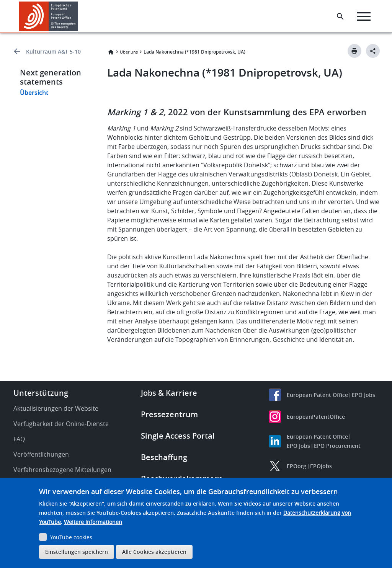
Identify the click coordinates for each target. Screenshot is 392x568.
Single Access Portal (178, 436)
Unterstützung (41, 393)
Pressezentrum (169, 414)
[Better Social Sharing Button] (373, 51)
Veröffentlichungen (41, 454)
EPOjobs (321, 466)
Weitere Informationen (93, 522)
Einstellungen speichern (77, 552)
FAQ (19, 439)
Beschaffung (164, 457)
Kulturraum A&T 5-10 (53, 51)
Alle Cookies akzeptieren (154, 552)
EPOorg (296, 466)
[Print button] (354, 51)
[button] (79, 16)
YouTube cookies (71, 537)
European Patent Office (317, 395)
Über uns (129, 52)
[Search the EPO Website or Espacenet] (340, 16)
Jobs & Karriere (169, 393)
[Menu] (364, 16)
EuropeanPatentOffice (316, 417)
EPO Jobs (363, 395)
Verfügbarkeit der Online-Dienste (61, 424)
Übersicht (34, 93)
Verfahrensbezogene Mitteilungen (62, 470)
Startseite (111, 52)
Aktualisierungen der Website (56, 408)
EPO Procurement (337, 446)
